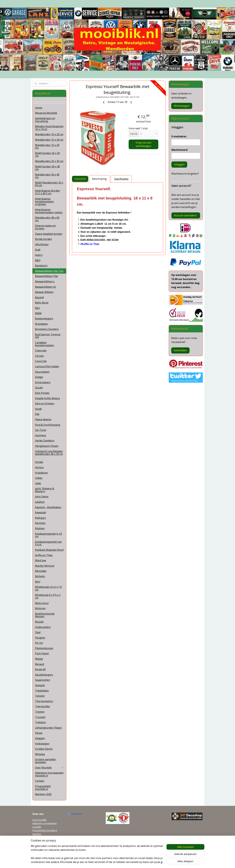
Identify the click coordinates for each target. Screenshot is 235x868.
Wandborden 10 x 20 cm (49, 134)
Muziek (39, 622)
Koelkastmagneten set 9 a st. (48, 543)
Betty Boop (42, 303)
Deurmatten (42, 372)
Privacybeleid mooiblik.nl (43, 788)
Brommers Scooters (47, 329)
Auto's (39, 255)
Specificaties (121, 179)
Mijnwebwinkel (151, 862)
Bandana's (41, 266)
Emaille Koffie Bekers (48, 398)
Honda (39, 462)
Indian (39, 478)
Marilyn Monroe (45, 566)
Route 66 (40, 669)
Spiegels (40, 685)
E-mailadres (179, 136)
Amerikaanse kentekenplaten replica (49, 211)
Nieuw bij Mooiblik (46, 113)
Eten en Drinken (45, 403)
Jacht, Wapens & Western (45, 490)
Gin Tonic (41, 430)
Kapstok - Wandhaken (48, 507)
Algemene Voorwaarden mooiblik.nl (49, 774)
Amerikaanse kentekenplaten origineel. (44, 201)
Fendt (38, 409)
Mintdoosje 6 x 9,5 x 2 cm (48, 596)
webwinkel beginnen (123, 862)
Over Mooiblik (49, 768)
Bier (37, 308)
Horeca (39, 467)
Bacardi (39, 297)
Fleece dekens (43, 419)
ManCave (41, 560)
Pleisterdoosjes (44, 648)
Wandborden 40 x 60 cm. (47, 219)
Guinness (41, 435)
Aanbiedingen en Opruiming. (45, 120)
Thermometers (44, 701)
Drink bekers (43, 382)
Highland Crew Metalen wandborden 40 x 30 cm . (49, 454)
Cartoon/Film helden (47, 366)
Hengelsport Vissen (47, 446)
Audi (38, 250)
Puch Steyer (42, 653)
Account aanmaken (185, 215)
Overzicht (80, 179)
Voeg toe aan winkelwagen (143, 144)
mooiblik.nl (75, 814)
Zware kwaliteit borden (49, 234)
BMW (38, 313)
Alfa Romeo (42, 244)
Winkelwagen (182, 106)
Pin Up (39, 643)
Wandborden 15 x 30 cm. (47, 146)
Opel (38, 632)
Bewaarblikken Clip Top (49, 271)
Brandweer (42, 324)
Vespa (39, 733)
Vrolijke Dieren (44, 749)
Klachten (37, 834)
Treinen (40, 712)
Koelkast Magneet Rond (49, 550)
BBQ (38, 260)
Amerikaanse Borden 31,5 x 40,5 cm (48, 192)
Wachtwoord (179, 150)
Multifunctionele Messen (45, 615)
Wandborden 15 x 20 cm (49, 140)
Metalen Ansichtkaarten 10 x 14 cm (49, 128)
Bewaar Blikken (44, 292)
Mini (38, 582)
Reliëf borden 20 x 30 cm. (47, 155)
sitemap (104, 862)
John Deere (42, 497)
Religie (39, 659)
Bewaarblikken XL (46, 287)
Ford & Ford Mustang (48, 425)
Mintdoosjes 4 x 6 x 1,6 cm (48, 588)
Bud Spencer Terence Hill (48, 336)
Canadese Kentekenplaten (45, 344)
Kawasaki (41, 512)
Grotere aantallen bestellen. (46, 761)
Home (39, 108)
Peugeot (40, 638)
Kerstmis (40, 523)
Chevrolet (41, 351)
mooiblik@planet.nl (42, 837)
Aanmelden (180, 350)
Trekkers (40, 722)
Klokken (40, 528)
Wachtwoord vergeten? (185, 174)
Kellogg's (40, 518)
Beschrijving (99, 179)
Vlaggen (40, 738)
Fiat (37, 414)
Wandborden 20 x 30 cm (49, 161)
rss (111, 862)
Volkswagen (42, 744)
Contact (40, 781)
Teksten (40, 696)
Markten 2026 (43, 794)
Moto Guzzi (42, 603)
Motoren (40, 608)
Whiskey (40, 754)
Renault (40, 664)
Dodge (39, 377)
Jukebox (40, 502)
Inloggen (179, 164)
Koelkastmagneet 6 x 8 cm (48, 535)
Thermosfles (43, 706)
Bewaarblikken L (45, 281)
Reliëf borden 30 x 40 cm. (47, 168)
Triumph (40, 717)
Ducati (39, 388)
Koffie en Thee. (44, 555)
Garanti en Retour (41, 845)
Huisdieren (42, 473)
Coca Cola (41, 361)
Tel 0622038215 (41, 841)
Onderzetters (43, 627)
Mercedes (41, 571)
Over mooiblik (39, 820)
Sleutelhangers (44, 675)
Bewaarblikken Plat (46, 276)
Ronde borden (43, 239)
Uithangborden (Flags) (48, 728)
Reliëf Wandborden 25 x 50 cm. (49, 184)
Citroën (39, 356)
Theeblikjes (42, 691)
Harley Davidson (45, 441)
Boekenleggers (44, 319)
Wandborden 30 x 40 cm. (47, 176)
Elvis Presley (42, 393)
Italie (38, 483)
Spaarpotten (43, 680)
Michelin (40, 576)
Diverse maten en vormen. (45, 227)
